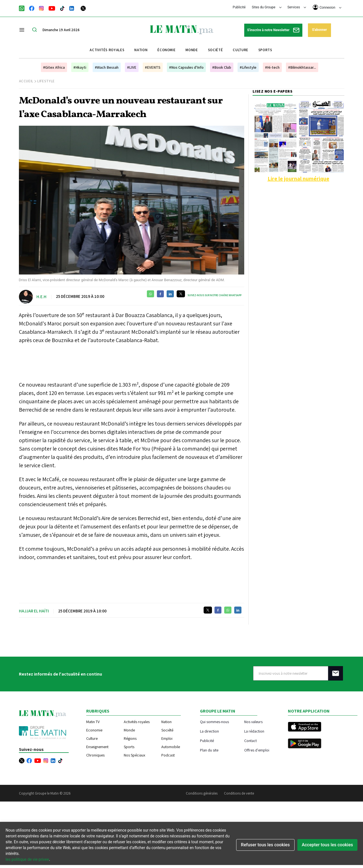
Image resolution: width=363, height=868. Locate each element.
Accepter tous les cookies (327, 845)
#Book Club (222, 67)
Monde (192, 50)
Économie (166, 50)
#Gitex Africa (54, 67)
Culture (241, 50)
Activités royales (107, 50)
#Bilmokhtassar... (302, 67)
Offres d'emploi (257, 750)
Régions (130, 738)
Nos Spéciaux (134, 755)
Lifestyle (46, 81)
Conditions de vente (239, 793)
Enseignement (97, 747)
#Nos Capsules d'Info (186, 67)
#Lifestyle (248, 67)
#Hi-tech (272, 67)
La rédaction (254, 731)
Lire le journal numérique (298, 179)
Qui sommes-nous (214, 722)
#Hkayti (80, 67)
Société (216, 50)
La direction (209, 731)
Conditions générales (202, 793)
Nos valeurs (253, 722)
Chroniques (95, 755)
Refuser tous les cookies (265, 845)
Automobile (171, 747)
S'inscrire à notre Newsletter (273, 30)
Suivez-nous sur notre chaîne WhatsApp (214, 295)
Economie (94, 730)
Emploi (167, 738)
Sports (265, 50)
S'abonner (319, 30)
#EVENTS (153, 67)
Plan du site (209, 750)
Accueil (26, 81)
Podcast (168, 755)
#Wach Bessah (107, 67)
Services (297, 7)
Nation (141, 50)
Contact (250, 740)
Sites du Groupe (267, 7)
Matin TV (93, 722)
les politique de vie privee (27, 859)
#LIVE (132, 67)
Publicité (239, 7)
